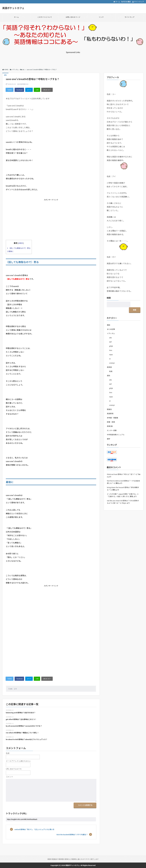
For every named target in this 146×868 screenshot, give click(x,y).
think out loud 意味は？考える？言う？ (121, 468)
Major (124, 497)
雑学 (109, 433)
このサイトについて (45, 17)
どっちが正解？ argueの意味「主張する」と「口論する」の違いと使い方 (123, 489)
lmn (111, 344)
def (110, 336)
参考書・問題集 (113, 412)
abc (11, 689)
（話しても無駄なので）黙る (19, 248)
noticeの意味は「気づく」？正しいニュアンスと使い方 (34, 829)
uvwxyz (112, 357)
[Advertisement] (73, 59)
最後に (10, 251)
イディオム (111, 328)
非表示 (21, 243)
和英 (111, 366)
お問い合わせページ (73, 17)
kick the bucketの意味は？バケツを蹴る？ (72, 834)
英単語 (109, 361)
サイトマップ (138, 2)
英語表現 (110, 408)
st (110, 353)
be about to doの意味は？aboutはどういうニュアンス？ (27, 739)
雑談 (109, 319)
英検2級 (110, 420)
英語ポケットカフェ (14, 8)
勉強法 (109, 403)
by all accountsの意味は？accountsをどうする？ (24, 726)
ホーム (117, 2)
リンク (101, 17)
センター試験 (112, 425)
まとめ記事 (111, 323)
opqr (111, 349)
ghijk (111, 340)
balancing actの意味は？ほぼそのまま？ (21, 713)
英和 (109, 370)
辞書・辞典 (111, 416)
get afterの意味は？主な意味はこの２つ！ (21, 719)
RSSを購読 (126, 2)
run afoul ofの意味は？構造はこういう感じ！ (22, 733)
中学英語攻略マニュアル (116, 429)
